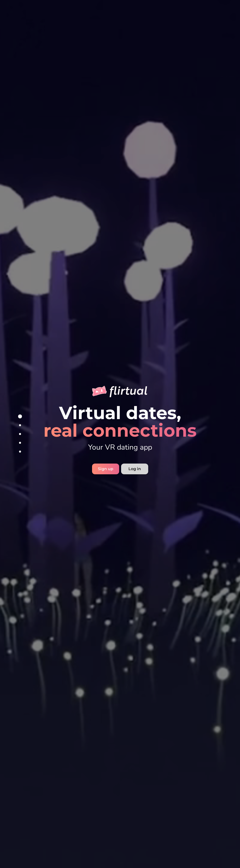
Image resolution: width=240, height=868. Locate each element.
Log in (135, 469)
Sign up (106, 469)
